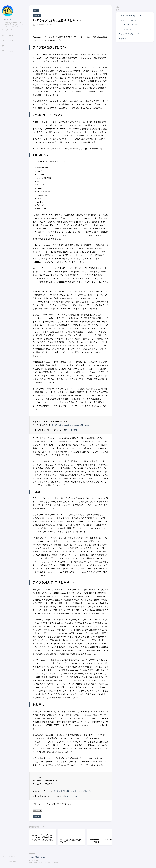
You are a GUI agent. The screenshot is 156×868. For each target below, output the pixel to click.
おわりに (124, 39)
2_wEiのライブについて (130, 20)
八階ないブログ (8, 19)
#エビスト (55, 425)
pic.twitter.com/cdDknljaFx (80, 791)
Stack (35, 863)
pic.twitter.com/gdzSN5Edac (77, 425)
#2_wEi (62, 425)
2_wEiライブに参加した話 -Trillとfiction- (57, 20)
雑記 (36, 10)
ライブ (37, 15)
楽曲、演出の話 (132, 24)
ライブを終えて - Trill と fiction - (133, 34)
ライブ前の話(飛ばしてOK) (131, 15)
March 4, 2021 (71, 430)
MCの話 (129, 29)
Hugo (37, 860)
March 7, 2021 (71, 796)
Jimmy (40, 863)
